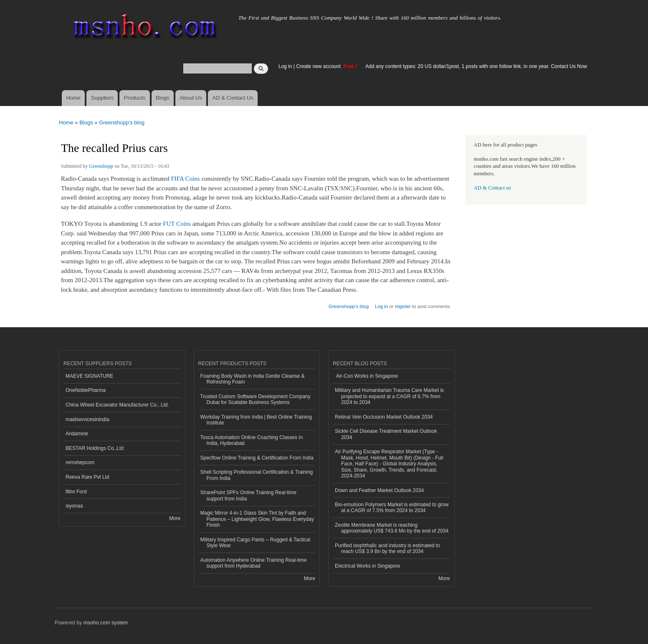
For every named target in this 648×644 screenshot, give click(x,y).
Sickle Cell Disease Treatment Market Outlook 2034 (386, 434)
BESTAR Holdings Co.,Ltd (95, 448)
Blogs (163, 98)
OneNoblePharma (86, 390)
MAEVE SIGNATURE (89, 376)
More (175, 518)
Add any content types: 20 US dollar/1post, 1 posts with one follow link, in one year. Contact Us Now (476, 66)
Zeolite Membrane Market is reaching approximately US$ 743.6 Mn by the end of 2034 (392, 528)
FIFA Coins (185, 179)
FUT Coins (177, 224)
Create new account (319, 66)
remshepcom (80, 462)
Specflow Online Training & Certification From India (257, 458)
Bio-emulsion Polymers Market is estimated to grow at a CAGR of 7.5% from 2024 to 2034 (392, 508)
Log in (285, 66)
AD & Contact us (492, 188)
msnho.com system (106, 623)
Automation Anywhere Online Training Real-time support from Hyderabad (254, 563)
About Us (191, 98)
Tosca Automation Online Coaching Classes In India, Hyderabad (252, 440)
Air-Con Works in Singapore (366, 376)
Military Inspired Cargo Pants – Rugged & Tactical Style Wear (256, 543)
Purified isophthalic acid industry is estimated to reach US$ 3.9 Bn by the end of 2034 (387, 548)
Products (135, 98)
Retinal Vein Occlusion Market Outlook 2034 (384, 417)
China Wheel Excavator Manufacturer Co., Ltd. (117, 405)
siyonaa (74, 506)
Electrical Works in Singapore (367, 566)
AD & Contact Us (233, 98)
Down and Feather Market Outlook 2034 (379, 490)
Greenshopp (101, 166)
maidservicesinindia (87, 419)
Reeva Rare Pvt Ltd (87, 477)
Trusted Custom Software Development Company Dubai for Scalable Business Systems (256, 399)
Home (73, 98)
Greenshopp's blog (122, 122)
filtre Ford (76, 492)
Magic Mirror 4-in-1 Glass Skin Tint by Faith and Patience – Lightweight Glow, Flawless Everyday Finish (257, 519)
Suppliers (102, 98)
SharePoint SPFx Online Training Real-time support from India (248, 495)
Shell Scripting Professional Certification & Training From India (257, 475)
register (403, 306)
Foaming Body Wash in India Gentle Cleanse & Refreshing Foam (253, 379)
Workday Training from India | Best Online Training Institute (256, 420)
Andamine (77, 434)
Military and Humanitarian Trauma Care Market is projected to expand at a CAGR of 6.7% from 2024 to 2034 (389, 396)
